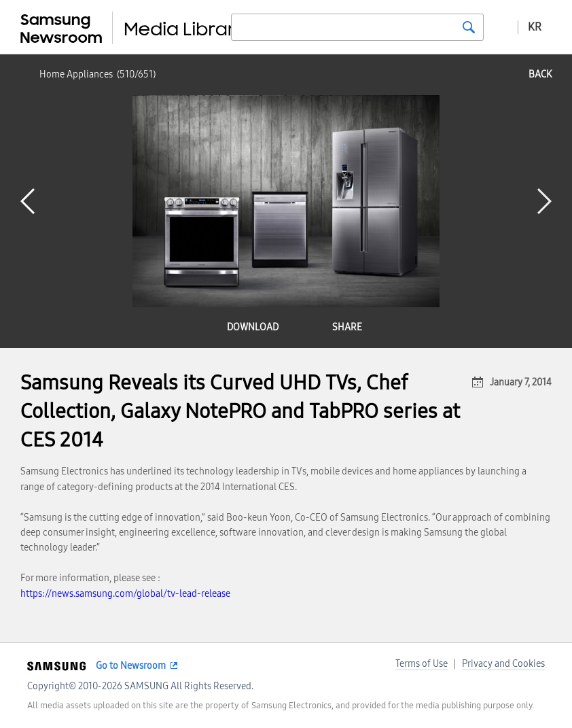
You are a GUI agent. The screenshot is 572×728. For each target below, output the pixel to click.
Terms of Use (422, 664)
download (253, 327)
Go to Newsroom (131, 666)
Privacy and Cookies (503, 664)
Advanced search (501, 27)
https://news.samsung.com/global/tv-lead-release (125, 594)
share (347, 327)
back (540, 74)
